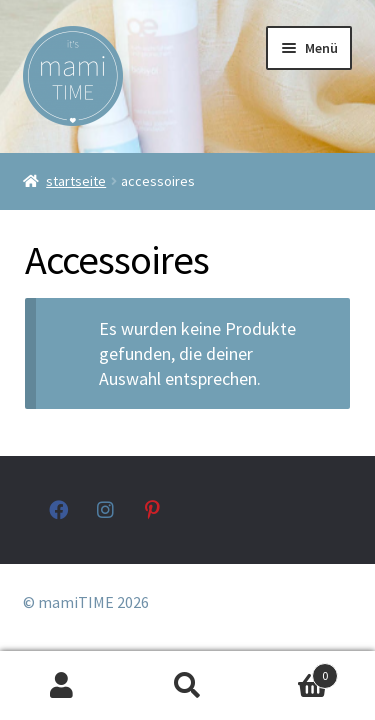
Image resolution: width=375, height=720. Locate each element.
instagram (106, 509)
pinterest (154, 509)
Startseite (76, 181)
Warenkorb (294, 671)
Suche (187, 686)
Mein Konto (62, 686)
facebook (58, 509)
